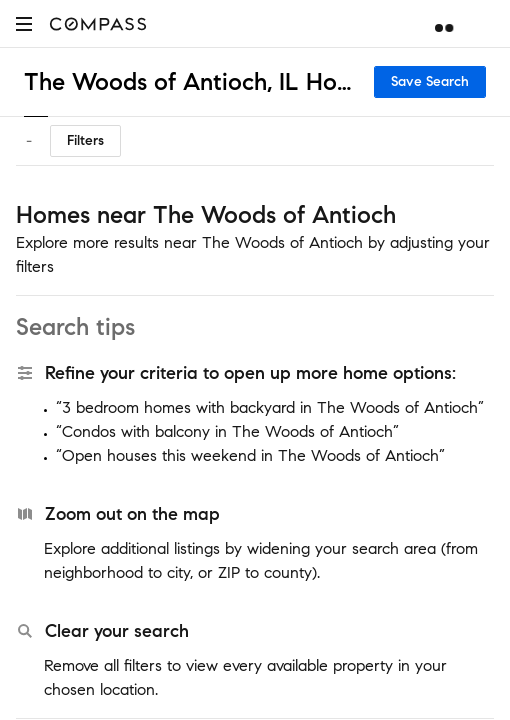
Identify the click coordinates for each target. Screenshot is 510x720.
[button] (24, 23)
